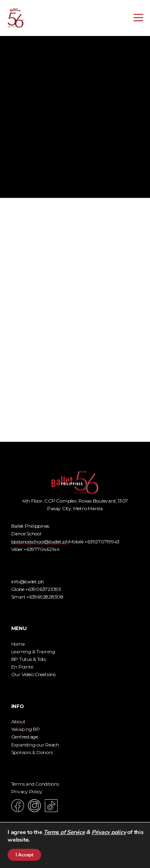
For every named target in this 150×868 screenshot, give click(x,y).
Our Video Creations (33, 674)
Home (18, 644)
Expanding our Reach (35, 745)
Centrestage (25, 737)
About (18, 721)
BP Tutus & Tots (29, 659)
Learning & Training (33, 651)
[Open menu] (138, 18)
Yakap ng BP (26, 729)
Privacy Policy (27, 791)
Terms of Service (64, 832)
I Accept (24, 855)
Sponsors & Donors (32, 752)
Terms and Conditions (35, 784)
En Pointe (22, 667)
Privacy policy (109, 832)
